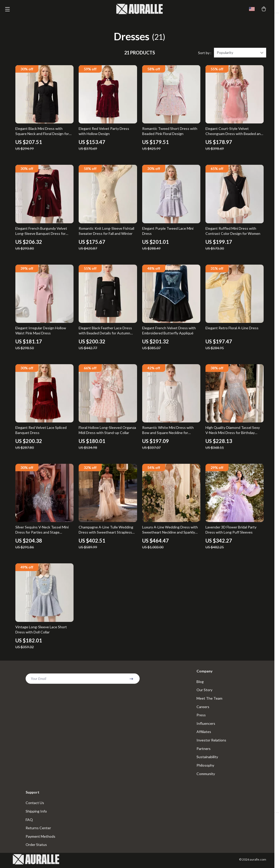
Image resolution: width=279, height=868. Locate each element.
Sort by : (205, 53)
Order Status (36, 847)
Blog (200, 682)
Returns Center (38, 830)
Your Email (38, 679)
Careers (203, 707)
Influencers (206, 724)
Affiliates (204, 733)
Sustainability (207, 758)
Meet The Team (209, 699)
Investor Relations (211, 741)
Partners (204, 750)
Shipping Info (36, 813)
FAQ (29, 821)
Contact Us (35, 804)
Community (206, 775)
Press (201, 716)
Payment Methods (40, 838)
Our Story (204, 691)
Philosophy (205, 767)
